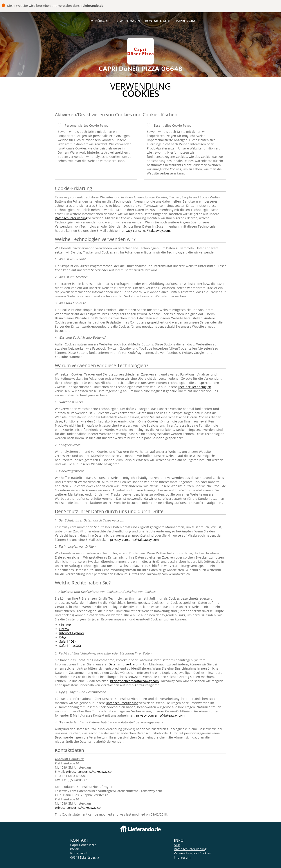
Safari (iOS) (67, 641)
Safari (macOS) (70, 646)
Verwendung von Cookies (192, 853)
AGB (177, 845)
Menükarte (100, 21)
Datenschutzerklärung (71, 218)
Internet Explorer (72, 633)
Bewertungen (128, 21)
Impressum (186, 21)
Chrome (65, 625)
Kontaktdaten (158, 21)
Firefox (64, 629)
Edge (63, 637)
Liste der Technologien (195, 387)
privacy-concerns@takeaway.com (146, 231)
